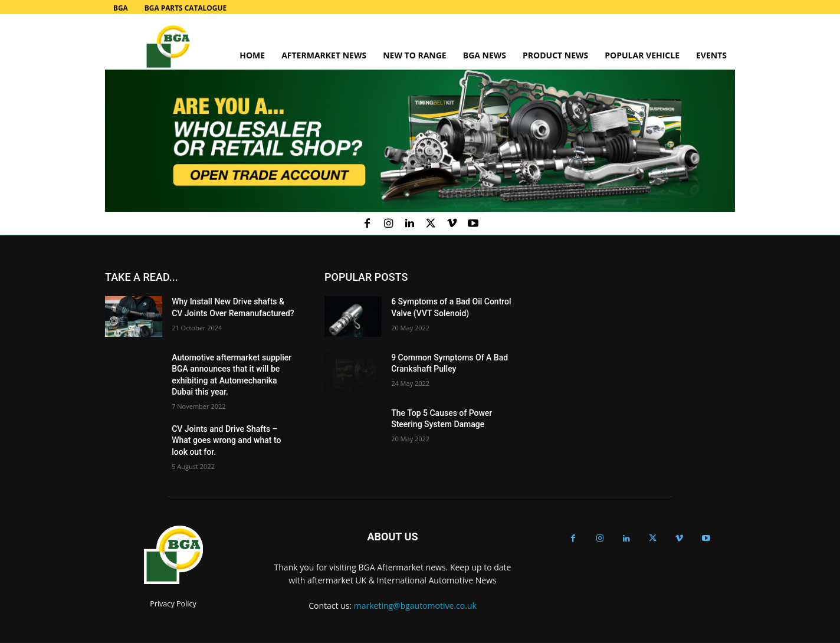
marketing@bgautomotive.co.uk (415, 606)
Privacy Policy (173, 604)
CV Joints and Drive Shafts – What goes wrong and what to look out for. (226, 440)
